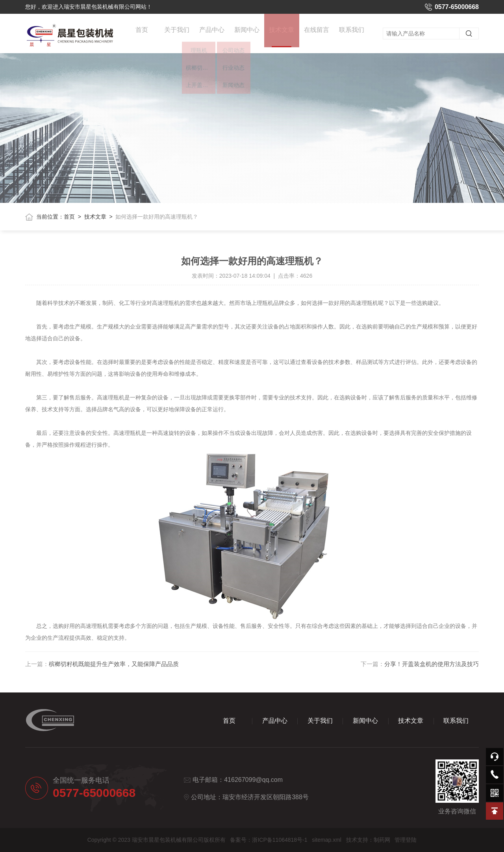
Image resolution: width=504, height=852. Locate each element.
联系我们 (352, 32)
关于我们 (177, 32)
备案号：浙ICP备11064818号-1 (269, 840)
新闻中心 (247, 32)
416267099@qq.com (253, 780)
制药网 (382, 840)
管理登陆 (406, 840)
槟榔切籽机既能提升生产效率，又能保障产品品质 (114, 664)
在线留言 (317, 32)
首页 (142, 32)
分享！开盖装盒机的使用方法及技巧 (432, 664)
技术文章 (282, 41)
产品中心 (212, 32)
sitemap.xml (327, 840)
